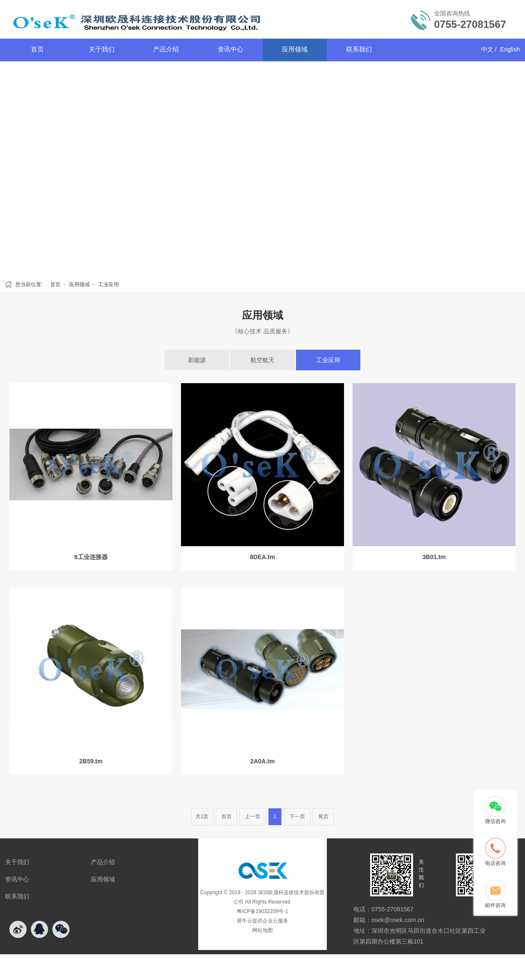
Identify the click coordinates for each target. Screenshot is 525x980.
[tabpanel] (262, 169)
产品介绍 (166, 49)
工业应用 (109, 284)
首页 (37, 49)
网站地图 (262, 930)
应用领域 (295, 49)
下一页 (297, 817)
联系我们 (359, 49)
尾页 (323, 817)
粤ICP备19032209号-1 (262, 911)
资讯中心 (230, 49)
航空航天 (262, 360)
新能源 (197, 360)
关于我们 (102, 49)
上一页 (253, 817)
